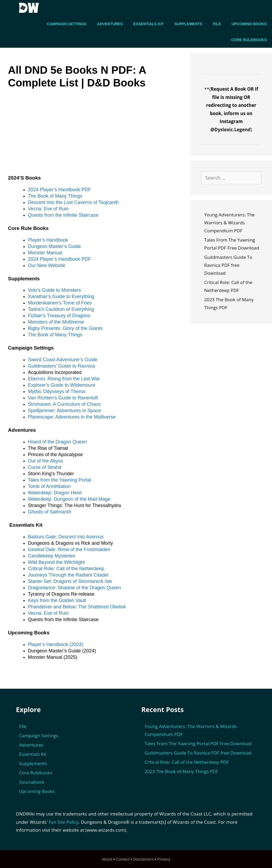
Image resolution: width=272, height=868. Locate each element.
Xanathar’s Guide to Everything (61, 296)
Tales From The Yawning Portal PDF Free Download (198, 743)
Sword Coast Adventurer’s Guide (63, 360)
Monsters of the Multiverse (56, 322)
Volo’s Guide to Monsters (54, 290)
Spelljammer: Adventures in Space (64, 411)
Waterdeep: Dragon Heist (55, 493)
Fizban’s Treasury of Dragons (59, 316)
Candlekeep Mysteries (52, 556)
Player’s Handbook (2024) (56, 644)
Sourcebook (32, 782)
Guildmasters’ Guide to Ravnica (61, 366)
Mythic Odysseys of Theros (57, 391)
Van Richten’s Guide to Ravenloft (63, 398)
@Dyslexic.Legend (230, 130)
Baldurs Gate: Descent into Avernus (66, 537)
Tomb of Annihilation (49, 486)
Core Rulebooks (249, 40)
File (217, 24)
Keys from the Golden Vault (57, 600)
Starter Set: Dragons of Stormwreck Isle (70, 581)
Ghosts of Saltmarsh (50, 512)
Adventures (110, 24)
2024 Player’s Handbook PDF (59, 190)
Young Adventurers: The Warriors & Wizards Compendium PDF (229, 223)
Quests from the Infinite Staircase (63, 215)
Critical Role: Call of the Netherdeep (66, 569)
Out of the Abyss (45, 461)
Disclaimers (143, 859)
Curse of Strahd (45, 467)
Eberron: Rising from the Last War (64, 379)
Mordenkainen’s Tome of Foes (60, 303)
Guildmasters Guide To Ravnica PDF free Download (228, 265)
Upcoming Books (249, 24)
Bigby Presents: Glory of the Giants (65, 328)
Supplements (188, 24)
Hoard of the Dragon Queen (57, 442)
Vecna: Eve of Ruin (48, 209)
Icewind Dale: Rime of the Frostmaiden (69, 549)
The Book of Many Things (55, 196)
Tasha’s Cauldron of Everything (61, 309)
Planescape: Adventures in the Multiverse (72, 417)
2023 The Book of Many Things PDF (181, 771)
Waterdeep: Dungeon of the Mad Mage (69, 499)
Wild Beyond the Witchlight (56, 562)
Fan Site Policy (63, 822)
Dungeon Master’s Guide (54, 246)
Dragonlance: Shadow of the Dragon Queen (74, 588)
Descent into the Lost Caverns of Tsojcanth (73, 202)
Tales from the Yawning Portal (59, 480)
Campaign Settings (67, 24)
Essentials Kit (148, 24)
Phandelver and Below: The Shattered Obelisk (77, 607)
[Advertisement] (96, 136)
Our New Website (47, 265)
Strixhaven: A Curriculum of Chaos (64, 404)
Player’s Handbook (48, 240)
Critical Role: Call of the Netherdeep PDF (187, 762)
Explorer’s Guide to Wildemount (61, 385)
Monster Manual (45, 253)
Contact (123, 859)
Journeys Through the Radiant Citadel (68, 575)
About (107, 859)
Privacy (164, 859)
